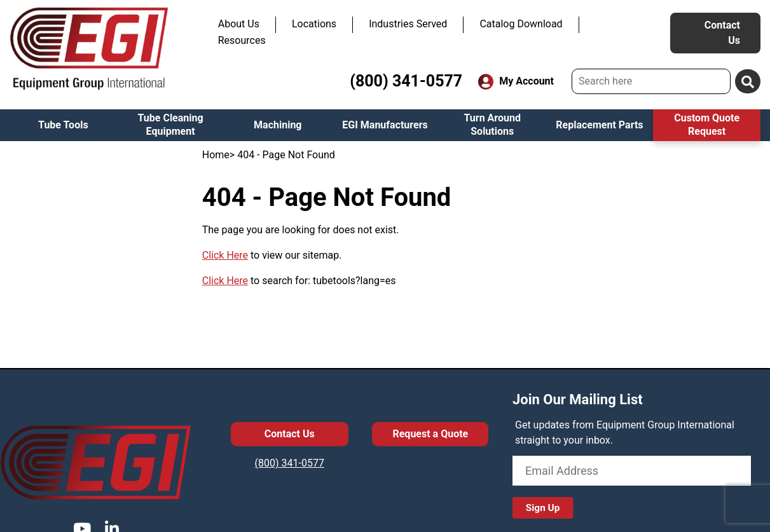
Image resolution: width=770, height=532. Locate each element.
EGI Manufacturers (385, 125)
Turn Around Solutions (492, 125)
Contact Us (722, 33)
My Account (516, 82)
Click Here (225, 255)
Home (216, 155)
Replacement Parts (599, 125)
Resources (242, 40)
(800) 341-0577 (406, 81)
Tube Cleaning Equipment (171, 125)
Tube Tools (63, 125)
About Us (239, 24)
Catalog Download (521, 24)
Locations (314, 24)
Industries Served (408, 24)
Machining (278, 125)
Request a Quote (430, 434)
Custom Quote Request (707, 125)
